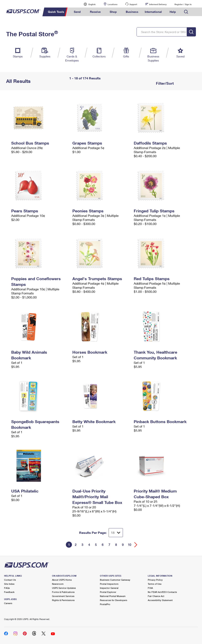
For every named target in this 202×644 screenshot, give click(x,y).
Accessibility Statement (160, 600)
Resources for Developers (114, 600)
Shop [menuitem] (113, 12)
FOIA (150, 588)
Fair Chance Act (156, 596)
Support (133, 4)
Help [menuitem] (173, 12)
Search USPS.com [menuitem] (186, 12)
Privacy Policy (155, 580)
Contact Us (10, 580)
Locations (113, 4)
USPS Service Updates (64, 588)
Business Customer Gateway (115, 580)
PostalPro (105, 604)
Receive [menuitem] (95, 12)
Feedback (9, 592)
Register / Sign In (183, 4)
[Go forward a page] (136, 545)
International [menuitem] (153, 12)
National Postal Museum (113, 596)
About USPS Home (62, 580)
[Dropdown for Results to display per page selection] (116, 533)
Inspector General (109, 588)
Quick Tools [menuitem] (56, 12)
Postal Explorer (108, 592)
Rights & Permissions (63, 600)
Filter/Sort (164, 83)
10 (129, 545)
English (88, 4)
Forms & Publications (63, 592)
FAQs (7, 588)
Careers (8, 603)
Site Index (9, 584)
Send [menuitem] (77, 12)
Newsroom (58, 584)
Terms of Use (155, 584)
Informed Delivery (158, 4)
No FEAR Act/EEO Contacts (162, 592)
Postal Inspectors (109, 584)
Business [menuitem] (132, 12)
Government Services (63, 596)
